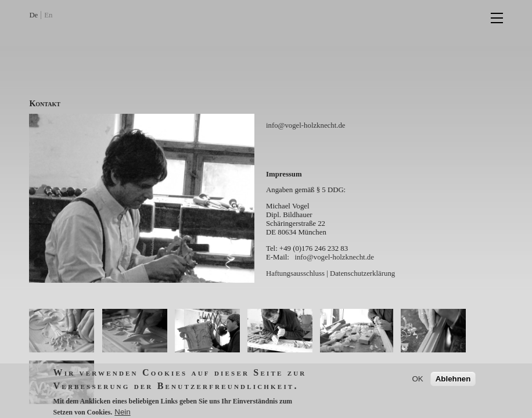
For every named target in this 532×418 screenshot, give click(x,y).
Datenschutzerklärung (362, 273)
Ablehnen (453, 382)
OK (417, 382)
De (33, 15)
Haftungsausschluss (295, 273)
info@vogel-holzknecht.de (306, 125)
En (48, 15)
